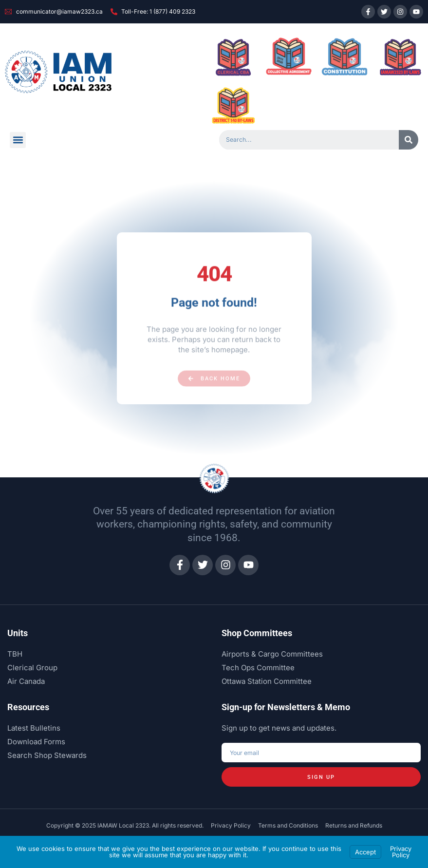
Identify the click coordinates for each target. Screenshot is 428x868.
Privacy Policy (231, 826)
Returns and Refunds (354, 826)
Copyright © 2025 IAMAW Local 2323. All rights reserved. (125, 826)
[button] (18, 140)
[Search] (409, 140)
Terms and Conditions (288, 826)
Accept (365, 852)
